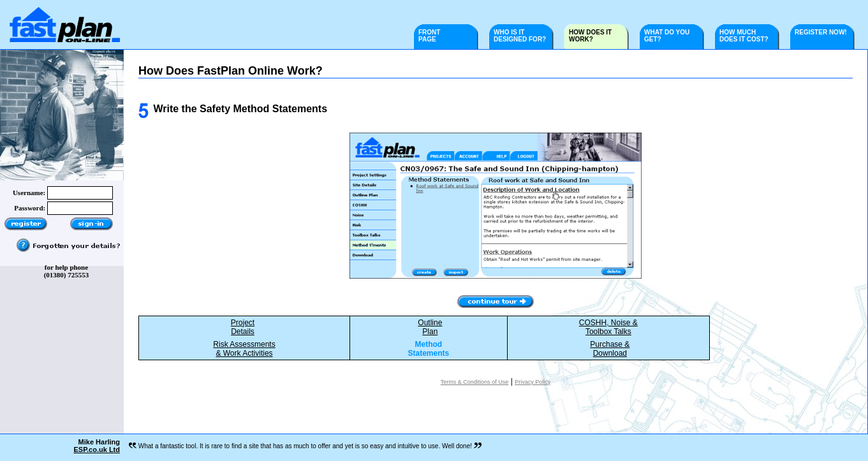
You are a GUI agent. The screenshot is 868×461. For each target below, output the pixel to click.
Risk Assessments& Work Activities (244, 349)
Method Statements (429, 349)
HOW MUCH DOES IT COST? (744, 36)
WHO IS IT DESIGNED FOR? (520, 36)
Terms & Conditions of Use (475, 382)
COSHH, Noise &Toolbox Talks (608, 327)
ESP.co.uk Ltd (97, 450)
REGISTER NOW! (825, 32)
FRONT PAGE (429, 36)
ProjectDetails (243, 327)
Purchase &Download (610, 349)
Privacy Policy (533, 382)
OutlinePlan (430, 327)
